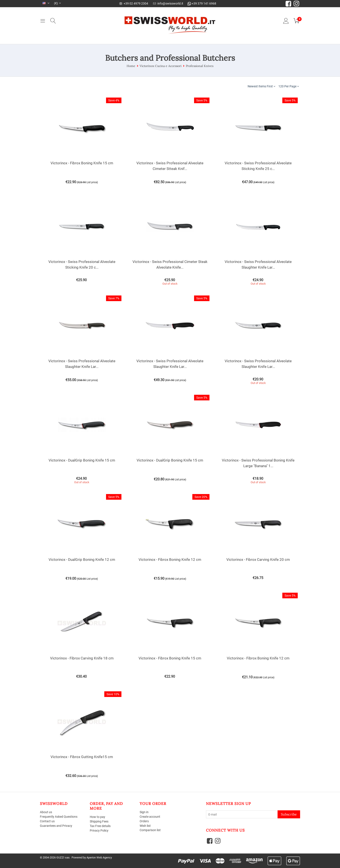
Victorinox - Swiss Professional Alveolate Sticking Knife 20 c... (82, 264)
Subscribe (289, 814)
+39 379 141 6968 (202, 3)
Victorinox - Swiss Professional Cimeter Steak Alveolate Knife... (170, 264)
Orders (144, 821)
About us (46, 812)
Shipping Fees (99, 821)
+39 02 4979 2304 (134, 3)
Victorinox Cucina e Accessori (161, 66)
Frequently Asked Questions (59, 817)
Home (131, 66)
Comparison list (150, 830)
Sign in (144, 812)
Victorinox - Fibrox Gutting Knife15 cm (82, 757)
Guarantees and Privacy (56, 826)
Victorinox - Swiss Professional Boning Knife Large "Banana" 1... (258, 463)
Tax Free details (100, 826)
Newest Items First (261, 86)
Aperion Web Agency (99, 857)
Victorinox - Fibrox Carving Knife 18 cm (82, 658)
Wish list (145, 826)
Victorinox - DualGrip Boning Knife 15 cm (82, 460)
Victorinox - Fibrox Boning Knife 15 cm (82, 163)
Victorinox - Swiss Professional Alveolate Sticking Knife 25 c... (258, 166)
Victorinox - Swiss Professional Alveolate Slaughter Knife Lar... (258, 264)
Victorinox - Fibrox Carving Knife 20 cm (258, 560)
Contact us (47, 821)
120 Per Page (289, 86)
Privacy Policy (99, 830)
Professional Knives (200, 66)
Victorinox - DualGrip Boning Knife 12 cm (82, 560)
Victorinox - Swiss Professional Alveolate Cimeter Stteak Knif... (170, 166)
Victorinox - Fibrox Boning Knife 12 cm (170, 560)
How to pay (97, 817)
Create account (150, 817)
